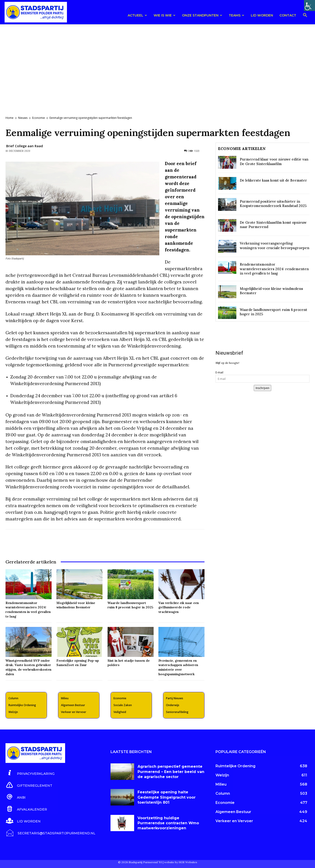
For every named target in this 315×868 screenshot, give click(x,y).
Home (10, 118)
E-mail (219, 372)
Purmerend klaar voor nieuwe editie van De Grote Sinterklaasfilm (274, 162)
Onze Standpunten (202, 15)
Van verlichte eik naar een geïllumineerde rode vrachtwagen (179, 607)
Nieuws (23, 118)
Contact (288, 15)
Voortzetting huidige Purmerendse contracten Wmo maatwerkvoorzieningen (168, 823)
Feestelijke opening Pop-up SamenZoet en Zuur (78, 663)
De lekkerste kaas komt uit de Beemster (273, 180)
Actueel (137, 15)
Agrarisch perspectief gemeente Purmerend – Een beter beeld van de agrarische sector (171, 772)
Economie (39, 118)
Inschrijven (262, 388)
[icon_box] (30, 773)
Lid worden (262, 15)
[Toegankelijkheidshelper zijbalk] (309, 5)
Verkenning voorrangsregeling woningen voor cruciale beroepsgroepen (275, 246)
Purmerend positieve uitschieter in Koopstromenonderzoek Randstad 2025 (273, 204)
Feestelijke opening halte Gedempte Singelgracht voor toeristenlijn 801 (167, 797)
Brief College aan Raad (25, 146)
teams (236, 15)
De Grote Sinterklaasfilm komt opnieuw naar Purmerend (273, 225)
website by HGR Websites (181, 862)
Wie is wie (164, 15)
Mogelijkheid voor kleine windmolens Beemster (76, 605)
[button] (305, 16)
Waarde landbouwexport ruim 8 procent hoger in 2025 (130, 605)
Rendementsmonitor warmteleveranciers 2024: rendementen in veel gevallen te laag (274, 269)
